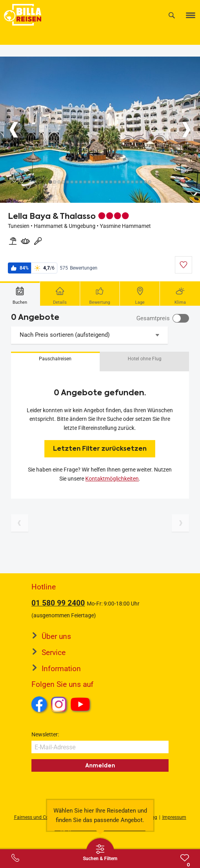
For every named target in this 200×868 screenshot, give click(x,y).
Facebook (39, 704)
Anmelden (100, 765)
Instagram (59, 704)
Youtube (82, 705)
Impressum (174, 817)
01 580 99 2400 (58, 603)
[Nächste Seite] (180, 523)
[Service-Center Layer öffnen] (15, 858)
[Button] (14, 130)
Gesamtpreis (153, 318)
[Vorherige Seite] (20, 523)
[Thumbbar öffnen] (100, 852)
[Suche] (172, 15)
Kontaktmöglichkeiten (112, 479)
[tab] (20, 294)
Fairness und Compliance (41, 817)
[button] (55, 362)
